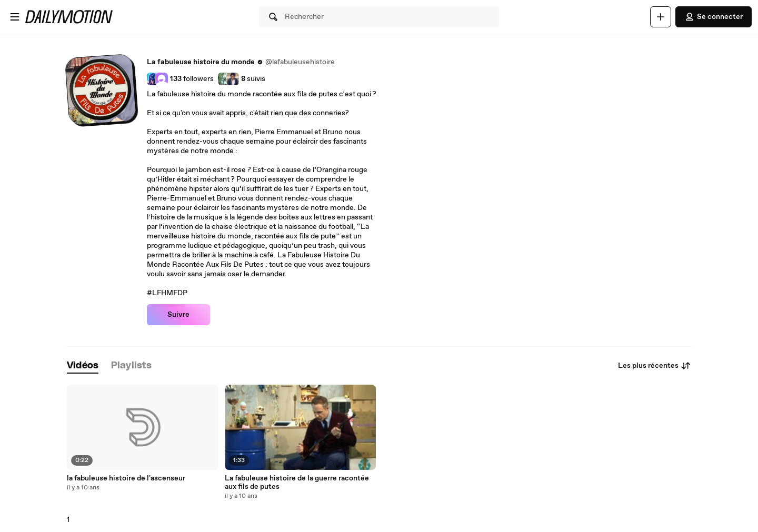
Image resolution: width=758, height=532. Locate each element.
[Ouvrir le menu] (15, 17)
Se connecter (714, 17)
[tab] (83, 366)
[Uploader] (661, 17)
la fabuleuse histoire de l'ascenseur (126, 478)
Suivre (178, 315)
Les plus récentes (655, 366)
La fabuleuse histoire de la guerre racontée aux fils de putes (297, 483)
